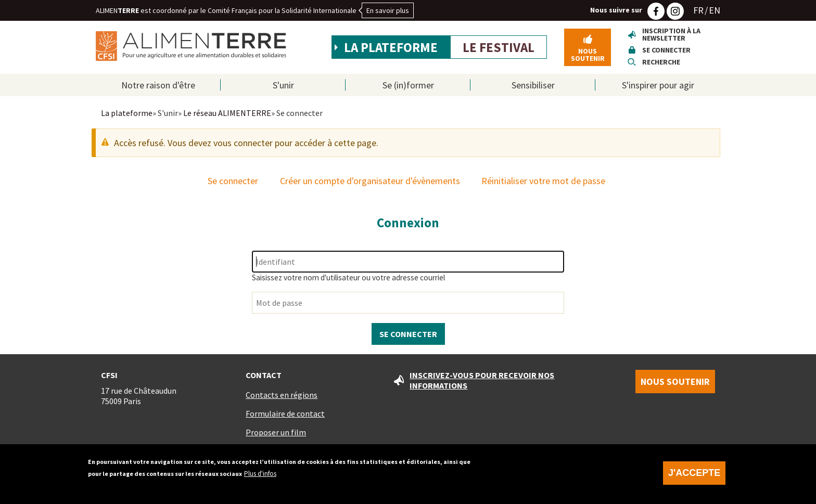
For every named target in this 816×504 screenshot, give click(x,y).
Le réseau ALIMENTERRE (227, 113)
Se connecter (666, 50)
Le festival (499, 47)
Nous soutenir (588, 55)
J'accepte (694, 479)
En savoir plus (388, 10)
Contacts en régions (282, 395)
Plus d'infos (260, 479)
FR (698, 10)
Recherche (661, 62)
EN (715, 10)
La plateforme (391, 47)
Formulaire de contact (285, 413)
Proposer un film (276, 432)
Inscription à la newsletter (671, 34)
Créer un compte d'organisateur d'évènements (370, 181)
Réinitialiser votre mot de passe (543, 181)
